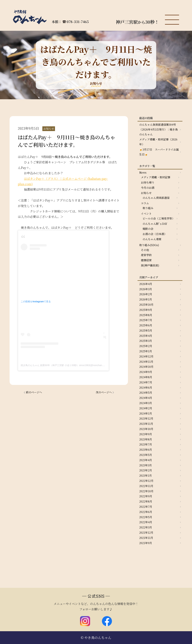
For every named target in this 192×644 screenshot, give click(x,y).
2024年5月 (146, 393)
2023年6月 (146, 450)
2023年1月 (146, 476)
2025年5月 (146, 330)
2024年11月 (146, 362)
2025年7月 (146, 320)
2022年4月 (146, 522)
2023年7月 (146, 444)
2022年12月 (146, 481)
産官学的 (146, 255)
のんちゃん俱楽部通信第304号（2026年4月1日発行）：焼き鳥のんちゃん (158, 129)
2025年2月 (146, 346)
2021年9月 (146, 543)
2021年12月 (146, 533)
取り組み (148, 208)
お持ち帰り (148, 182)
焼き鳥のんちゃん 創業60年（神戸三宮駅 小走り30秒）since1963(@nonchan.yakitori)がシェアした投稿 (75, 365)
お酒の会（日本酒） (155, 234)
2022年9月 (146, 496)
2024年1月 (146, 413)
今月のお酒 (148, 188)
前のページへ (34, 392)
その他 (145, 250)
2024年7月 (146, 382)
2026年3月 (146, 289)
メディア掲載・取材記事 (156, 177)
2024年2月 (146, 408)
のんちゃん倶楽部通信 (156, 198)
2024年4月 (146, 398)
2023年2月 (146, 470)
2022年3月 (146, 527)
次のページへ (104, 392)
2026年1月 (146, 299)
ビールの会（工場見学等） (159, 218)
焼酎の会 (148, 229)
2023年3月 (146, 465)
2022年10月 (146, 491)
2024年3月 (146, 403)
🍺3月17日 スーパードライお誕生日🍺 (159, 152)
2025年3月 (146, 341)
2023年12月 (146, 418)
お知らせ (146, 193)
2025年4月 (146, 336)
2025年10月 (146, 305)
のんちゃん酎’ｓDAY (155, 224)
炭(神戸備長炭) (150, 265)
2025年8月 (146, 315)
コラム (145, 203)
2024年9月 (146, 372)
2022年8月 (146, 501)
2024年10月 (146, 367)
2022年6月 (146, 512)
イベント (146, 214)
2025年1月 (146, 351)
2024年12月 (146, 356)
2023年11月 (146, 424)
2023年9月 (146, 434)
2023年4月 (146, 460)
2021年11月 (146, 538)
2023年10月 (146, 429)
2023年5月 (146, 455)
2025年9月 (146, 310)
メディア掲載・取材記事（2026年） (158, 142)
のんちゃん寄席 (152, 239)
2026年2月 (146, 294)
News (143, 173)
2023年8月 (146, 439)
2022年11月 (146, 486)
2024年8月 (146, 377)
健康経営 (146, 260)
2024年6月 (146, 388)
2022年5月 (146, 517)
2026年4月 (146, 284)
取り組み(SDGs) (149, 245)
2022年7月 (146, 507)
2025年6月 (146, 325)
